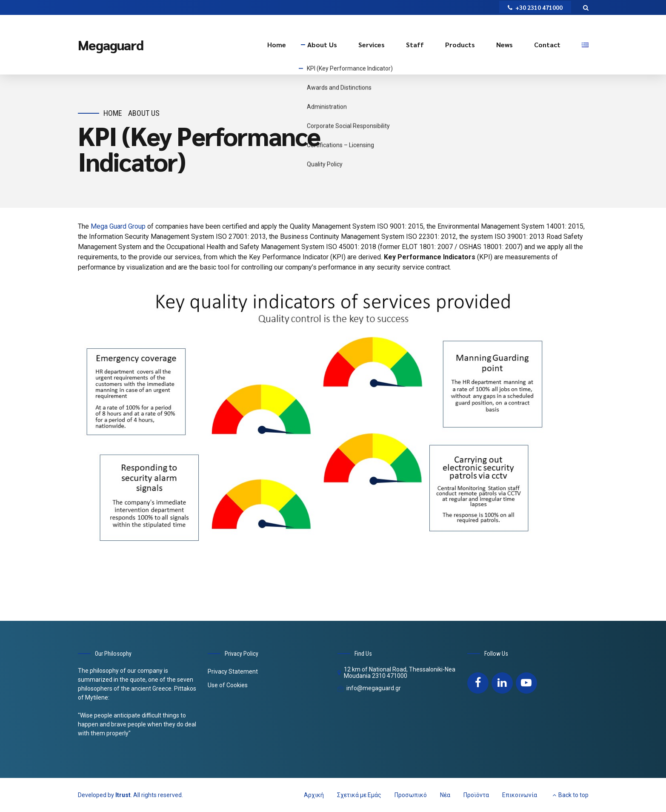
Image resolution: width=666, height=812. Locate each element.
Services (372, 44)
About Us (322, 44)
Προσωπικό (411, 795)
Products (460, 44)
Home (277, 44)
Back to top (573, 795)
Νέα (445, 795)
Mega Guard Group (117, 226)
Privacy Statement (233, 671)
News (505, 44)
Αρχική (314, 795)
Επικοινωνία (520, 795)
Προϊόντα (476, 795)
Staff (415, 44)
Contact (547, 44)
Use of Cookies (228, 685)
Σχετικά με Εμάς (359, 795)
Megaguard (111, 44)
